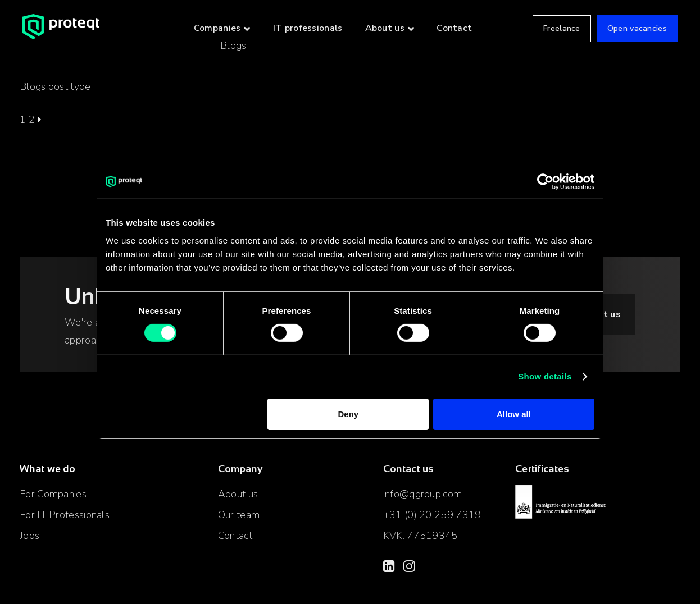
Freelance (562, 28)
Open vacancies (637, 28)
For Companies (53, 494)
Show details (545, 376)
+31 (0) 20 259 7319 (432, 515)
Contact (454, 28)
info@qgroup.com (423, 494)
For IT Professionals (65, 515)
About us (385, 28)
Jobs (29, 536)
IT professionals (308, 28)
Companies (217, 28)
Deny (349, 414)
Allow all (514, 414)
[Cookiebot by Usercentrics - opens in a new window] (545, 182)
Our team (239, 515)
